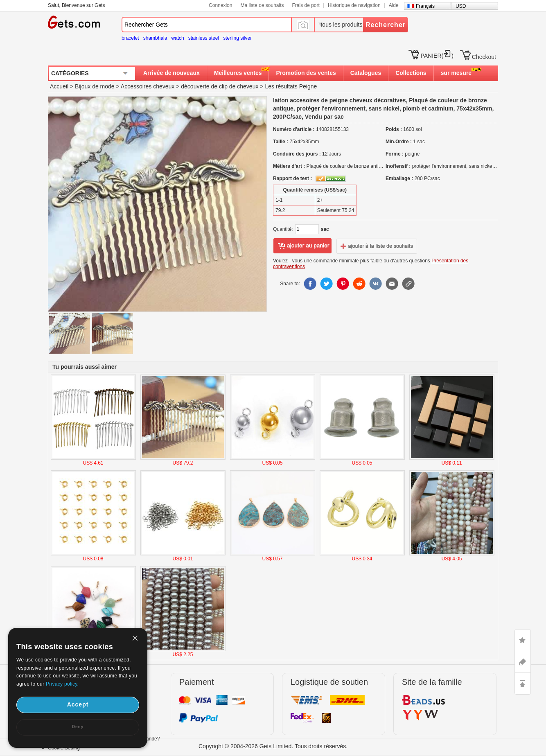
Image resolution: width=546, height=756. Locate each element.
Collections (411, 73)
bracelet (130, 38)
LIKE (523, 640)
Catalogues (366, 73)
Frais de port (306, 5)
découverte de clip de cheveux (220, 86)
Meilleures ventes (238, 73)
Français (425, 6)
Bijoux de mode (95, 86)
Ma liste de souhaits (262, 5)
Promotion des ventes (306, 73)
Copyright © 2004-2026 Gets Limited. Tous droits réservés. (273, 746)
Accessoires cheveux (148, 86)
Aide (394, 5)
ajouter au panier (302, 246)
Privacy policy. (62, 684)
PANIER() (437, 56)
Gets (74, 22)
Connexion (220, 5)
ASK (523, 662)
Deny (78, 727)
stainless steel (204, 38)
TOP (523, 684)
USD (461, 6)
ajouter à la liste (377, 246)
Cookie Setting (64, 748)
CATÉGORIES (70, 73)
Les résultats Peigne (291, 86)
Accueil (59, 86)
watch (177, 38)
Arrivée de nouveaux (171, 73)
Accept (78, 704)
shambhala (155, 38)
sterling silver (237, 38)
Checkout (484, 57)
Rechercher (386, 25)
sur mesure (456, 73)
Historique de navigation (354, 5)
